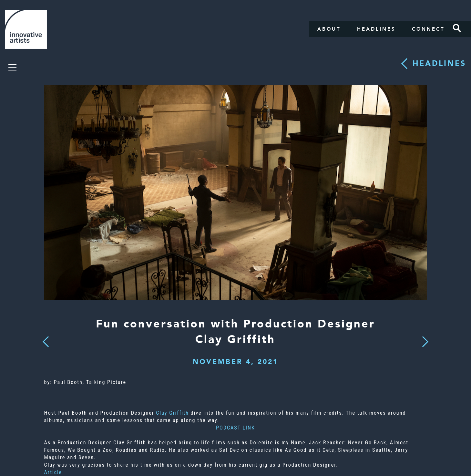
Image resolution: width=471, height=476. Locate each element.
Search (457, 28)
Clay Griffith (172, 413)
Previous (46, 340)
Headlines (376, 29)
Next (423, 338)
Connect (428, 29)
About (329, 29)
